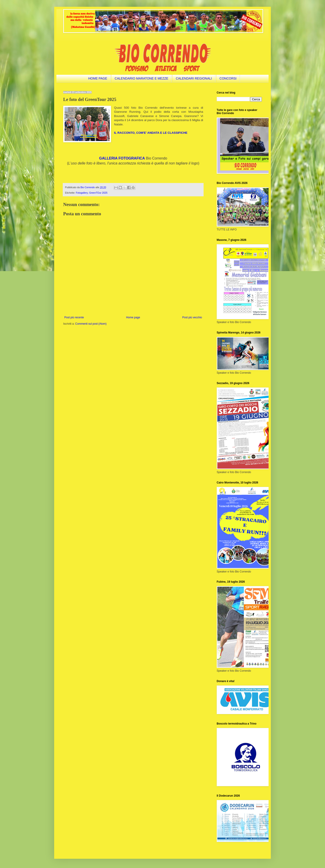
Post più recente (74, 317)
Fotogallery (82, 193)
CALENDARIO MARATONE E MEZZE (142, 78)
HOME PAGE (98, 78)
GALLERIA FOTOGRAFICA (122, 158)
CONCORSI (228, 78)
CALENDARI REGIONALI (194, 78)
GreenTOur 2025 (98, 193)
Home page (133, 317)
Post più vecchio (192, 317)
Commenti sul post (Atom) (91, 324)
